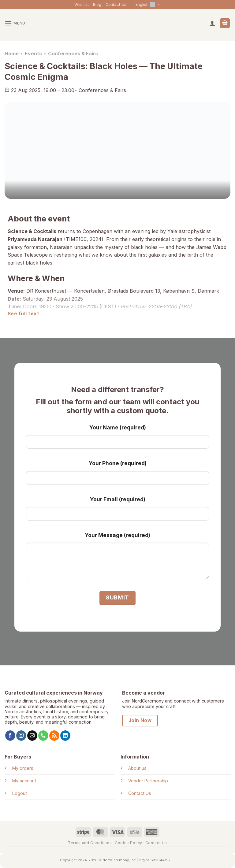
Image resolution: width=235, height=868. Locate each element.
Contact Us (116, 4)
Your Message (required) (117, 535)
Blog (97, 4)
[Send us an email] (32, 736)
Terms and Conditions (90, 843)
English (148, 5)
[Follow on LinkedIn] (65, 736)
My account (24, 781)
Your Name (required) (118, 427)
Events (33, 54)
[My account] (212, 23)
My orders (23, 768)
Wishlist (82, 4)
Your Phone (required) (118, 464)
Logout (20, 793)
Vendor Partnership (148, 781)
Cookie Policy (129, 843)
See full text (23, 314)
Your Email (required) (118, 499)
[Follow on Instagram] (21, 736)
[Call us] (43, 736)
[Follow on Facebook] (10, 736)
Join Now (140, 720)
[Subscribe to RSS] (54, 736)
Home (12, 54)
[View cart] (225, 23)
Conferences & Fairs (73, 54)
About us (137, 768)
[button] (15, 23)
